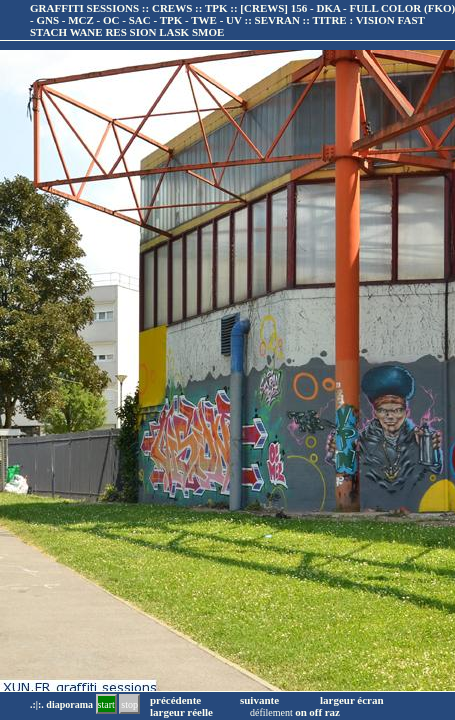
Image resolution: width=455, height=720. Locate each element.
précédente (175, 700)
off (315, 712)
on (301, 712)
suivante (259, 700)
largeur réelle (181, 712)
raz (332, 712)
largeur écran (352, 700)
